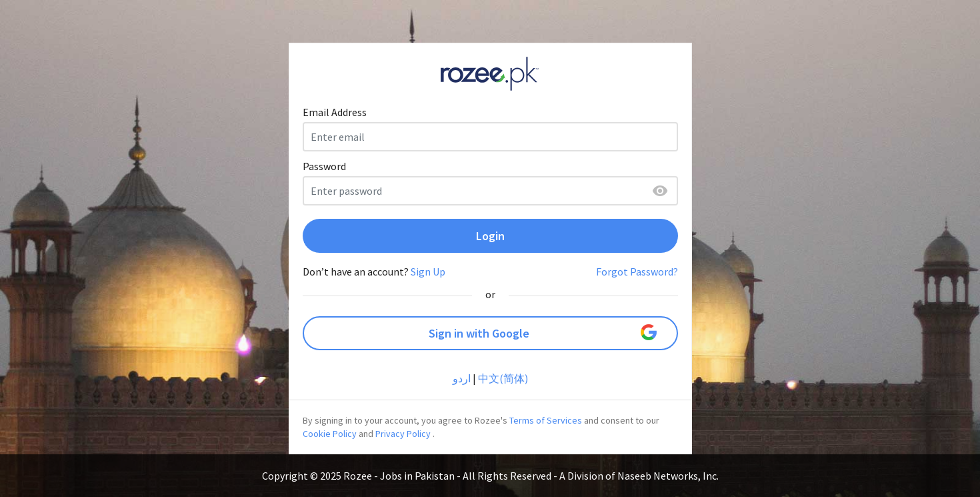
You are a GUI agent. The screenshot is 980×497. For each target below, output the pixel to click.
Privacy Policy (403, 434)
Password (324, 166)
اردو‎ (462, 378)
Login (490, 236)
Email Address (335, 112)
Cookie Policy (330, 434)
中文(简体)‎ (503, 378)
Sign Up (428, 272)
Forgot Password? (637, 272)
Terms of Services (546, 420)
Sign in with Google (543, 333)
